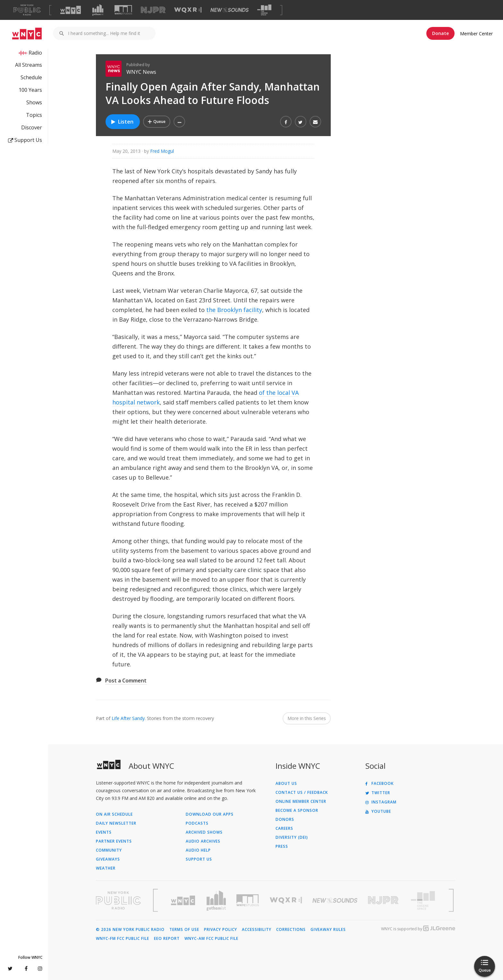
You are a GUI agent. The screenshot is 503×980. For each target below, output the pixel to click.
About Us (286, 784)
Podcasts (197, 823)
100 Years (30, 90)
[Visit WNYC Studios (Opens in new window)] (123, 10)
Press (282, 846)
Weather (106, 868)
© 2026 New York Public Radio (130, 930)
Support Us (25, 140)
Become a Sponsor (297, 811)
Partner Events (114, 841)
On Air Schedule (114, 814)
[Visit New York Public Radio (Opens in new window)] (118, 900)
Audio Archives (203, 841)
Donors (285, 820)
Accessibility (257, 930)
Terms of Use (184, 930)
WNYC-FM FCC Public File (123, 939)
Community (109, 850)
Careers (284, 828)
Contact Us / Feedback (302, 793)
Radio (35, 53)
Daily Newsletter (116, 823)
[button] (179, 122)
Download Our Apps (210, 814)
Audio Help (198, 850)
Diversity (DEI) (292, 837)
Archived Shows (204, 832)
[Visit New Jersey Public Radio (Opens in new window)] (384, 900)
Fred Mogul (162, 151)
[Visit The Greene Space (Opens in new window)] (264, 10)
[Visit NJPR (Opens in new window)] (153, 10)
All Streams (29, 65)
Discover (32, 127)
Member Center (476, 34)
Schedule (31, 77)
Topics (34, 115)
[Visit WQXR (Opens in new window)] (188, 10)
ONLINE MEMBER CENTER (301, 802)
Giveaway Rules (328, 930)
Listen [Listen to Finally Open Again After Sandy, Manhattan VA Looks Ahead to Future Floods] (122, 122)
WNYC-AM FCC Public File (211, 939)
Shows (34, 102)
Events (104, 832)
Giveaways (108, 859)
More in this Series (307, 718)
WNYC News (141, 72)
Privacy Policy (221, 930)
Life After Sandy (128, 718)
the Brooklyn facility (234, 310)
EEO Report (167, 939)
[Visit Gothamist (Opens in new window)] (98, 10)
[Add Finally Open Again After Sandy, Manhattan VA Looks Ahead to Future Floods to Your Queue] (157, 122)
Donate (440, 33)
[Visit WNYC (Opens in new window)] (71, 10)
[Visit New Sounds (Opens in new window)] (230, 10)
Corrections (291, 930)
